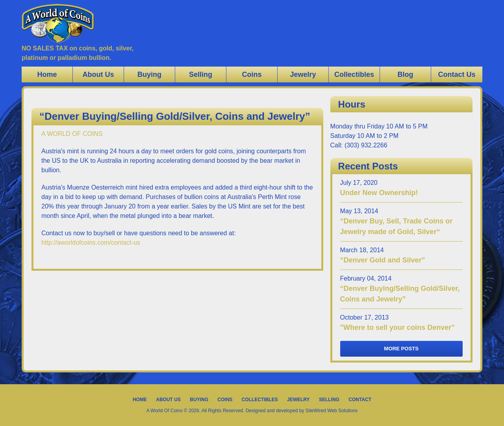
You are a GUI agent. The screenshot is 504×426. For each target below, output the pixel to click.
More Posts (401, 349)
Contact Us (457, 74)
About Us (98, 74)
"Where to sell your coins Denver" (397, 327)
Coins (252, 74)
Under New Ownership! (379, 193)
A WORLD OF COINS (72, 134)
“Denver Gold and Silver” (383, 260)
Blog (406, 74)
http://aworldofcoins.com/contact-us (91, 243)
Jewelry (303, 74)
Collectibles (354, 74)
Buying (149, 74)
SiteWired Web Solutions (332, 411)
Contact (360, 400)
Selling (201, 74)
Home (47, 74)
